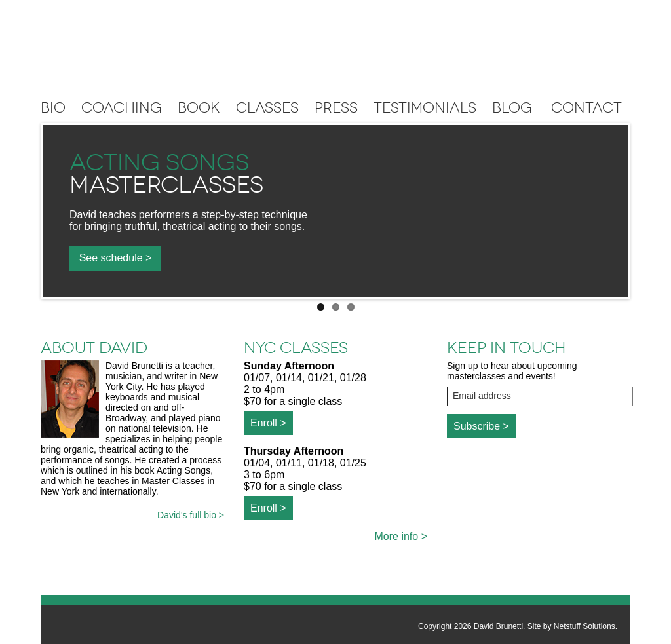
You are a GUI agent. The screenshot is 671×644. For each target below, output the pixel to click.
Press (336, 108)
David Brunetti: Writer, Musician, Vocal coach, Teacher (335, 50)
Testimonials (425, 108)
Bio (53, 108)
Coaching (122, 108)
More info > (401, 536)
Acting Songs (159, 162)
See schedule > (116, 258)
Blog (512, 108)
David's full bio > (191, 515)
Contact (586, 108)
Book (199, 108)
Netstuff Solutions (585, 626)
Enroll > (268, 423)
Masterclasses (166, 185)
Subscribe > (481, 426)
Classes (267, 108)
